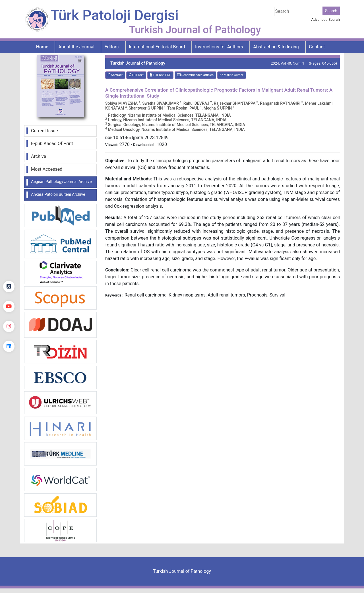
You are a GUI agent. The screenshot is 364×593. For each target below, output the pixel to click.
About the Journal (76, 47)
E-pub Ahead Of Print (52, 144)
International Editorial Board (157, 47)
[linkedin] (9, 346)
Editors (112, 47)
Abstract (115, 75)
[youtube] (9, 306)
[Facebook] (9, 267)
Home (42, 47)
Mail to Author (232, 75)
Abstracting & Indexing (276, 47)
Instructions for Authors (219, 47)
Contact (317, 47)
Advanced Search (326, 19)
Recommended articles (195, 75)
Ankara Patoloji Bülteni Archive (58, 194)
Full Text (136, 75)
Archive (39, 156)
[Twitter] (9, 287)
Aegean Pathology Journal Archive (61, 182)
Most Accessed (47, 169)
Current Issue (45, 131)
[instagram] (9, 326)
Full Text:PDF (160, 75)
